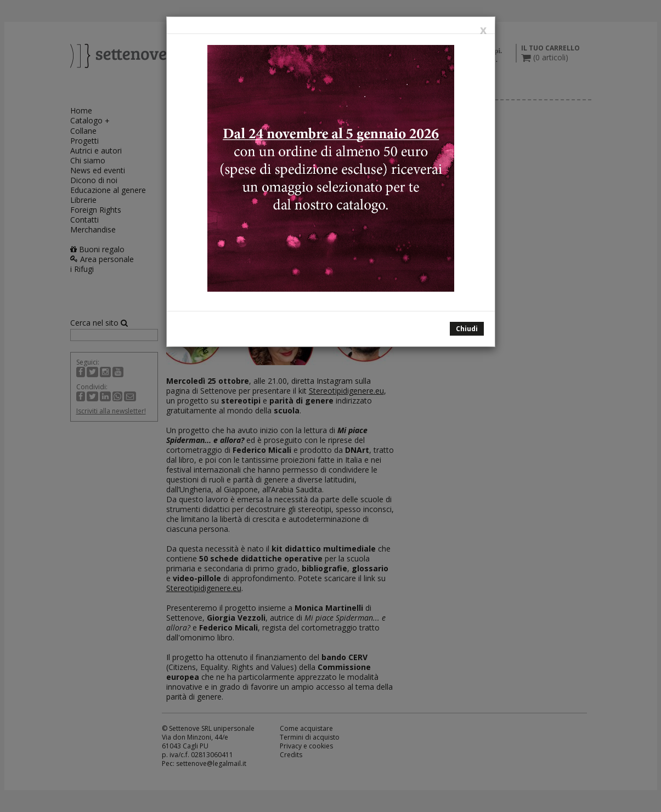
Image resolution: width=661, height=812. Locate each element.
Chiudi (467, 329)
